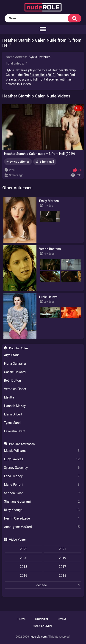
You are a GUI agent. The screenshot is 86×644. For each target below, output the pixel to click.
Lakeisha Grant (15, 431)
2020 (24, 558)
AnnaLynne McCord (42, 527)
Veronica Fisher (15, 389)
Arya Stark (11, 355)
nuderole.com (38, 637)
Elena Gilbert (13, 414)
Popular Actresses (22, 444)
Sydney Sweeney (42, 468)
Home (22, 619)
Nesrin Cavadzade (42, 519)
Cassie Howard (15, 372)
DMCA (62, 619)
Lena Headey (42, 476)
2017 (62, 567)
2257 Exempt (43, 626)
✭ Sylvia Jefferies (18, 162)
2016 (24, 576)
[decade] (43, 585)
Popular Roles (19, 348)
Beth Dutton (13, 380)
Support (42, 619)
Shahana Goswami (42, 502)
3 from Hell (47, 162)
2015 (62, 576)
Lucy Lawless (42, 459)
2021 (62, 549)
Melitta (9, 397)
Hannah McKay (15, 406)
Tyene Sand (12, 423)
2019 (62, 558)
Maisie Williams (42, 451)
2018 (24, 567)
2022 (24, 549)
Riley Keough (42, 510)
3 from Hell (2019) (43, 75)
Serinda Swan (42, 493)
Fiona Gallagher (15, 364)
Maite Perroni (42, 485)
